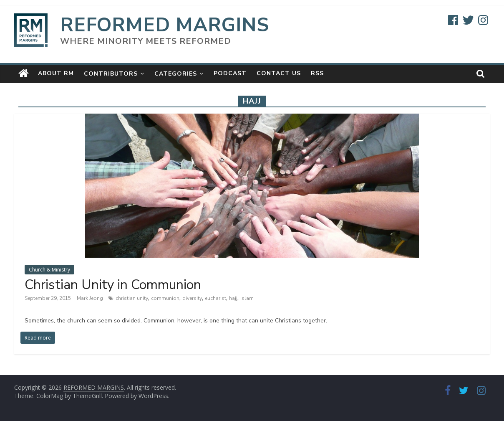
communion (165, 298)
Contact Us (279, 73)
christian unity (132, 298)
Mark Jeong (91, 298)
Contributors (111, 74)
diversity (192, 298)
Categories (176, 74)
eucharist (215, 298)
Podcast (230, 73)
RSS (317, 73)
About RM (56, 73)
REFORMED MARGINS (165, 25)
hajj (233, 298)
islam (247, 298)
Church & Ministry (49, 270)
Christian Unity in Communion (113, 285)
